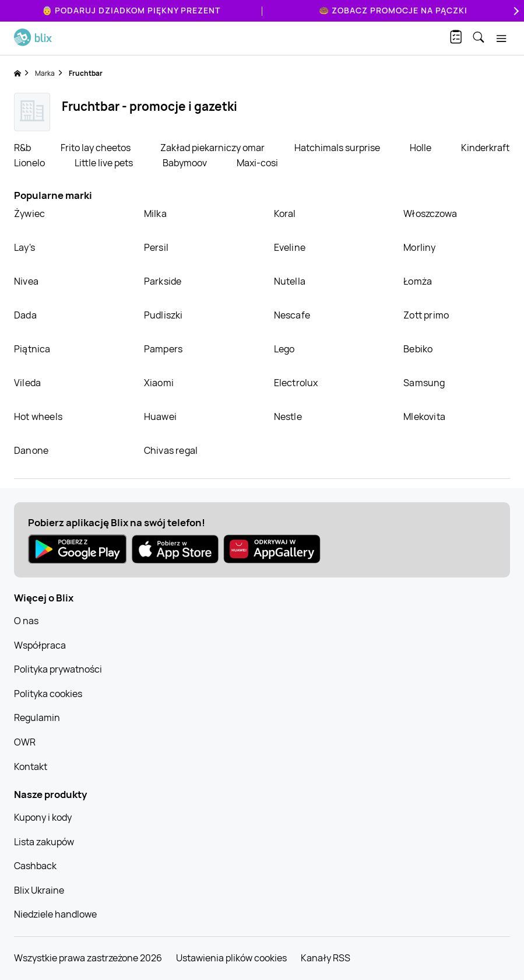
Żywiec (29, 213)
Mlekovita (424, 416)
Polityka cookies (48, 694)
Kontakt (31, 766)
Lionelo (30, 163)
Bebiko (418, 349)
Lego (284, 349)
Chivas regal (171, 450)
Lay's (24, 247)
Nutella (290, 281)
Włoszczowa (430, 213)
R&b (23, 148)
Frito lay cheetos (96, 148)
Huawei (160, 416)
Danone (31, 450)
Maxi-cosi (257, 163)
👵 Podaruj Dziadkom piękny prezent (131, 10)
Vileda (27, 383)
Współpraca (40, 645)
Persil (156, 247)
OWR (25, 742)
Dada (25, 315)
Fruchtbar (86, 73)
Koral (285, 213)
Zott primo (426, 315)
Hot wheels (38, 416)
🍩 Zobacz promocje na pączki (393, 10)
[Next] (515, 11)
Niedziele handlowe (55, 914)
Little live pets (105, 163)
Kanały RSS (326, 958)
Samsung (424, 383)
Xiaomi (159, 383)
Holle (421, 148)
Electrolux (296, 383)
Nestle (288, 416)
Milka (155, 213)
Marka (45, 73)
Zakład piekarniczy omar (213, 148)
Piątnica (32, 349)
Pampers (163, 349)
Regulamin (37, 717)
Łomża (418, 281)
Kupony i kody (43, 817)
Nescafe (292, 315)
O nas (26, 621)
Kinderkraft (485, 148)
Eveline (290, 247)
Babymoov (186, 163)
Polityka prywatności (58, 669)
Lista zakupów (44, 842)
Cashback (35, 866)
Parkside (163, 281)
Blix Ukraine (39, 890)
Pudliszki (163, 315)
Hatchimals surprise (338, 148)
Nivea (26, 281)
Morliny (419, 247)
